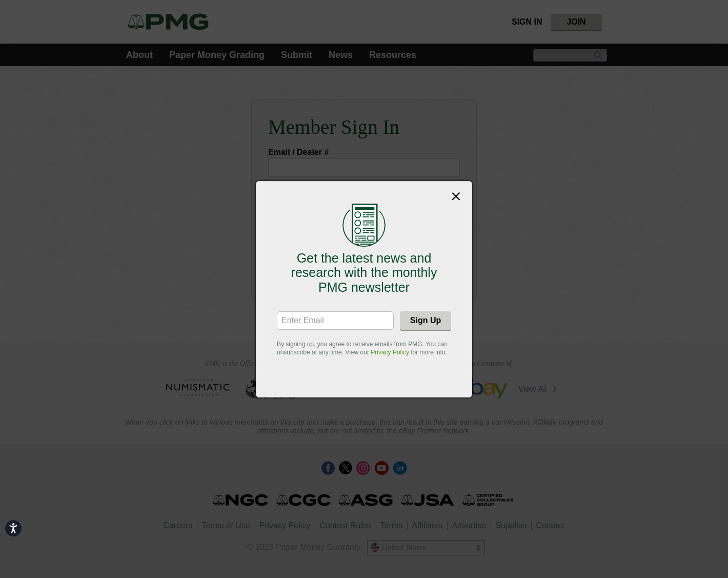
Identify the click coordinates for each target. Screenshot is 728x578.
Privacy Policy (390, 352)
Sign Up (426, 320)
